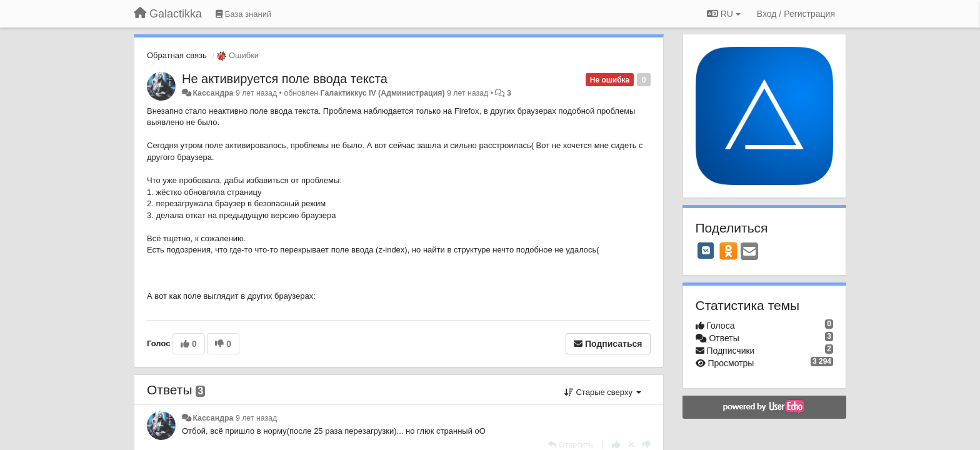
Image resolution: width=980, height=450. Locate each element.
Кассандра (213, 93)
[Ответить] (571, 445)
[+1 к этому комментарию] (616, 445)
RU (724, 14)
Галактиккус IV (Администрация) (383, 93)
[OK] (728, 251)
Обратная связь (177, 55)
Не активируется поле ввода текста (285, 79)
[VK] (706, 251)
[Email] (749, 252)
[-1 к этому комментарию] (647, 445)
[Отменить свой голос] (631, 445)
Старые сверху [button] (603, 392)
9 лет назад (256, 418)
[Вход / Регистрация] (796, 14)
